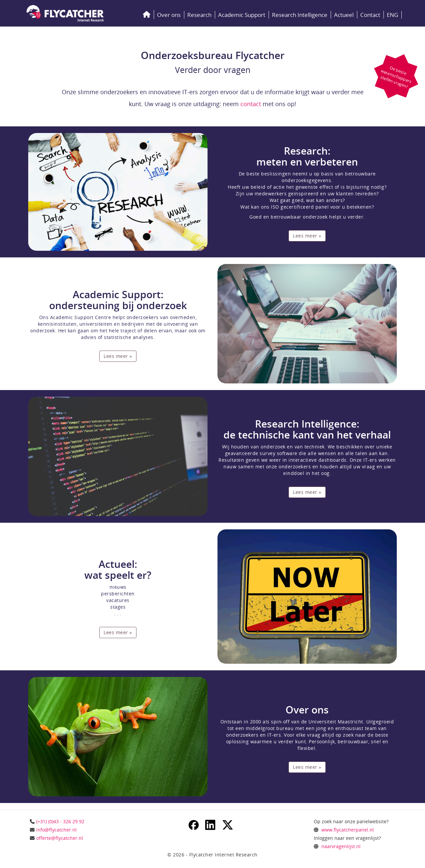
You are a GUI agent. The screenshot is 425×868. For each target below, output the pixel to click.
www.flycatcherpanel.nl (348, 830)
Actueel (344, 15)
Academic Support (242, 15)
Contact (370, 15)
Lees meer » (307, 236)
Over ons (169, 15)
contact (251, 104)
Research (199, 15)
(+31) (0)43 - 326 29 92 (60, 821)
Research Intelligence (300, 15)
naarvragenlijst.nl (341, 846)
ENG (392, 15)
